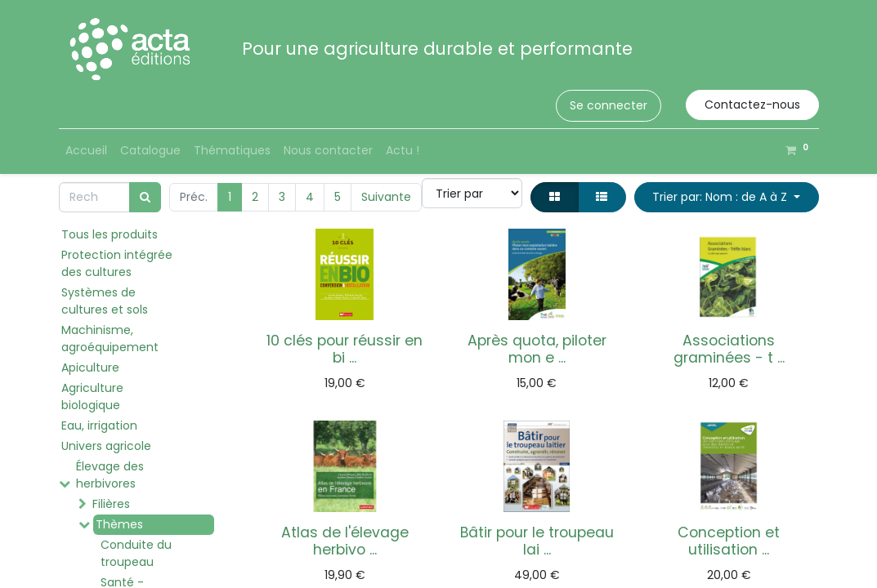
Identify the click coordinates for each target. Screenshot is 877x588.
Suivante (386, 197)
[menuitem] (86, 151)
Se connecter (609, 105)
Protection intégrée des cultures (117, 263)
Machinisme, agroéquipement (110, 339)
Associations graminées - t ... (729, 349)
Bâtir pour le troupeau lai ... (537, 541)
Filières (111, 504)
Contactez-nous (752, 105)
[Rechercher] (145, 197)
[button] (727, 197)
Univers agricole (106, 446)
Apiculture (90, 367)
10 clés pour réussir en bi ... (345, 349)
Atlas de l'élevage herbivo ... (345, 541)
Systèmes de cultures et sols (105, 301)
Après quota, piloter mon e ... (537, 349)
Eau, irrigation (99, 425)
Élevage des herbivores (110, 475)
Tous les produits (110, 234)
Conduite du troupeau (136, 553)
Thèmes (119, 524)
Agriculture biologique (92, 396)
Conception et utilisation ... (729, 541)
